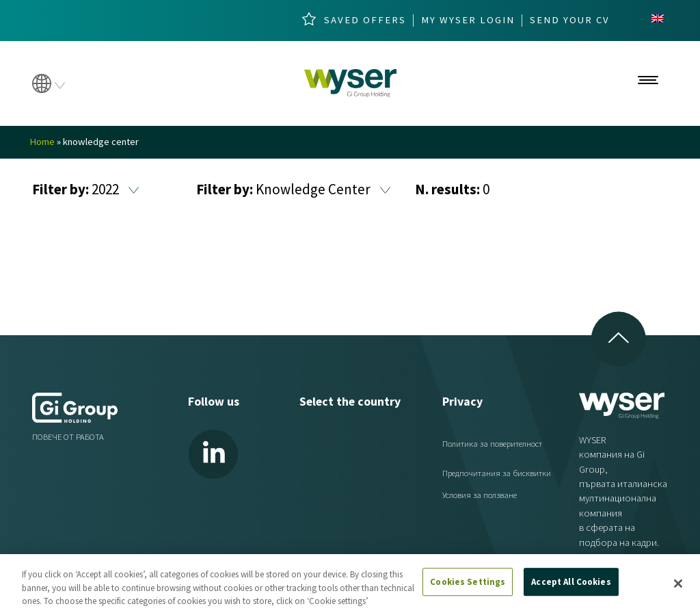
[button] (134, 191)
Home (42, 142)
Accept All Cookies (571, 582)
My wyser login (468, 20)
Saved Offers (365, 20)
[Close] (678, 584)
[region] (350, 585)
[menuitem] (658, 18)
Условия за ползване (480, 495)
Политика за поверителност (492, 444)
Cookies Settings (468, 582)
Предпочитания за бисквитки (497, 473)
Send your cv (570, 20)
